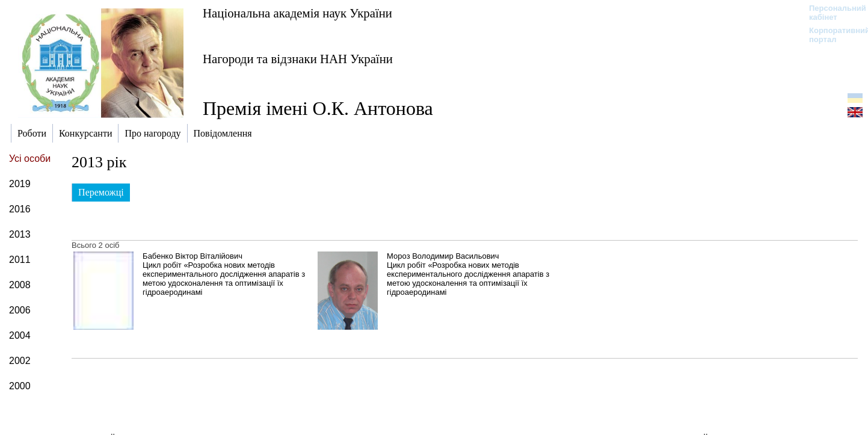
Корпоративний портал (832, 35)
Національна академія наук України (297, 13)
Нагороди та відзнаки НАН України (298, 59)
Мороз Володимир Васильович (443, 256)
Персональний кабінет (832, 13)
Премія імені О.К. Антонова (318, 108)
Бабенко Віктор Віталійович (192, 256)
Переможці (101, 192)
